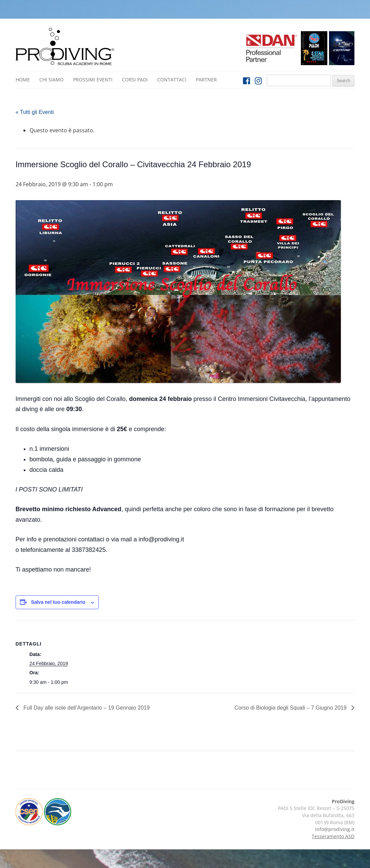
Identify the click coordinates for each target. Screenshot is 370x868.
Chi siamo (52, 80)
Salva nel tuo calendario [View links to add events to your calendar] (58, 602)
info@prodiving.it (335, 829)
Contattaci (172, 80)
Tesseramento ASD (333, 836)
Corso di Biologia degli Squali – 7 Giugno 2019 (291, 708)
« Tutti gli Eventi (35, 112)
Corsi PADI (135, 80)
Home (23, 80)
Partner (206, 80)
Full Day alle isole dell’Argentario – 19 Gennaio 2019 (86, 708)
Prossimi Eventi (93, 80)
